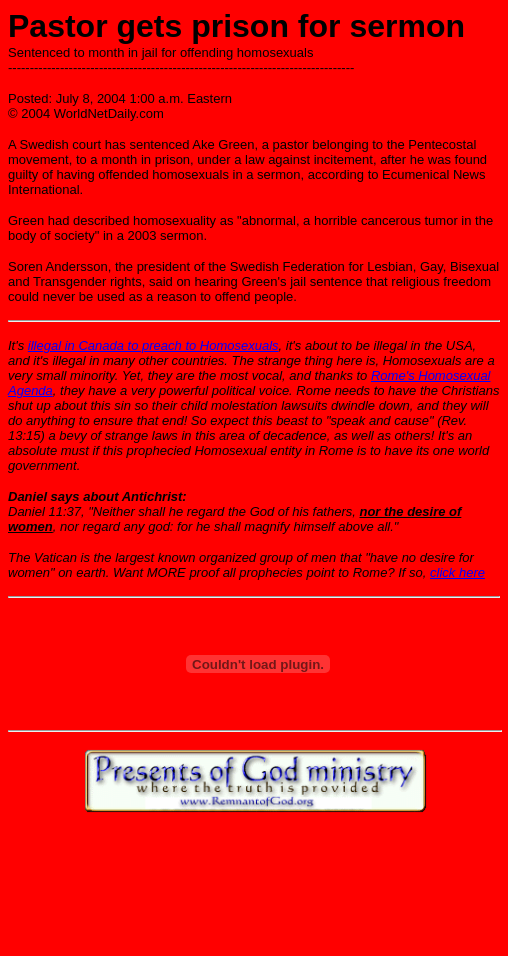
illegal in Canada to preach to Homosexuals (153, 345)
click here (457, 572)
